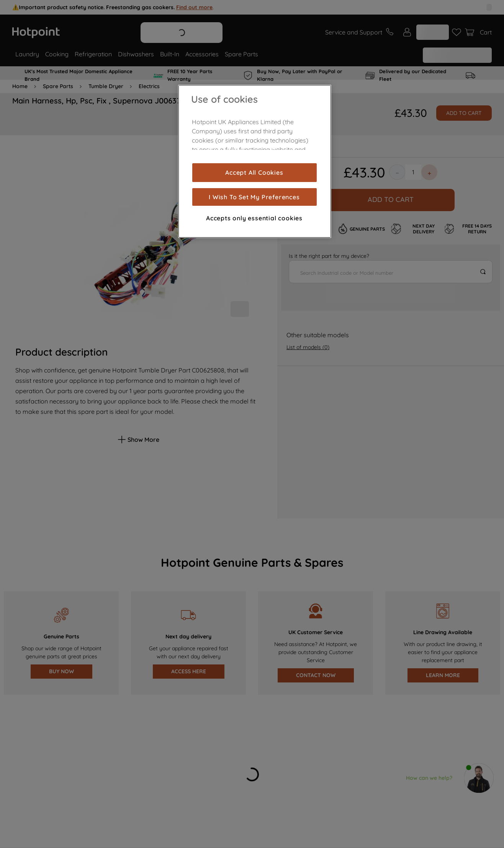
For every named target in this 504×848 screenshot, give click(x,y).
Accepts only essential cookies (254, 218)
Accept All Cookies (254, 172)
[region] (255, 161)
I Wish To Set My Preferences (254, 197)
